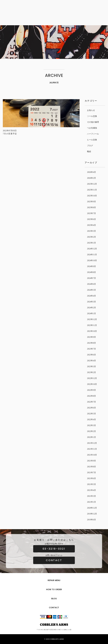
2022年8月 (91, 396)
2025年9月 (91, 202)
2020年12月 (92, 508)
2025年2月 (91, 237)
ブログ (90, 146)
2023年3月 (91, 367)
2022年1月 (91, 437)
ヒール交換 (92, 140)
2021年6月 (91, 478)
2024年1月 (91, 314)
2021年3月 (91, 496)
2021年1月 (91, 502)
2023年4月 (91, 361)
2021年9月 (91, 461)
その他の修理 (93, 122)
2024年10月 (92, 261)
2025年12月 (92, 184)
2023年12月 (92, 319)
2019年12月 (92, 514)
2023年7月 (91, 349)
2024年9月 (91, 266)
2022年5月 (91, 414)
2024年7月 (91, 278)
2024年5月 (91, 290)
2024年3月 (91, 302)
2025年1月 (91, 243)
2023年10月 (92, 331)
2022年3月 (91, 425)
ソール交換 (92, 116)
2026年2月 (91, 178)
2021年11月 (92, 449)
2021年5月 (91, 484)
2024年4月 (91, 296)
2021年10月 (92, 455)
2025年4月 (91, 225)
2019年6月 (91, 520)
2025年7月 (91, 213)
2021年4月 (91, 490)
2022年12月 (92, 378)
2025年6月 (91, 219)
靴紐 (89, 152)
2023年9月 (91, 337)
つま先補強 (92, 128)
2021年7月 (91, 473)
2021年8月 (91, 467)
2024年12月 (92, 249)
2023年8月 (91, 343)
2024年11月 (92, 255)
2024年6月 (91, 284)
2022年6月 (91, 408)
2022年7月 (91, 402)
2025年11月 (92, 190)
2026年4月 (91, 172)
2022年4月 (91, 420)
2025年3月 (91, 231)
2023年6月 (91, 355)
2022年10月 (92, 384)
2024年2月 (91, 308)
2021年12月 (92, 443)
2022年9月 (91, 390)
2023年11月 (92, 325)
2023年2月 (91, 372)
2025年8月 (91, 207)
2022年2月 (91, 431)
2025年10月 (92, 196)
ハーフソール (93, 134)
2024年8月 (91, 272)
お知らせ (91, 110)
